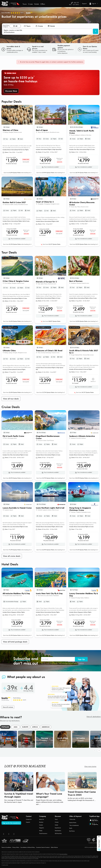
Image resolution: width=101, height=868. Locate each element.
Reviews (41, 822)
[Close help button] (99, 837)
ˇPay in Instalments (74, 825)
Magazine (42, 828)
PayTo (71, 828)
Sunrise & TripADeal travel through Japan (19, 795)
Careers (41, 825)
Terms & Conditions (79, 663)
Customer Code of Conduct (43, 847)
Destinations (58, 831)
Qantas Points (73, 823)
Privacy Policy (67, 663)
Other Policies (54, 847)
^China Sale (72, 819)
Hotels (56, 825)
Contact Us (29, 819)
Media (41, 831)
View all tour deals (11, 399)
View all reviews (8, 707)
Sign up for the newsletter (11, 823)
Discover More (11, 91)
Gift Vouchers (58, 833)
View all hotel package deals (15, 642)
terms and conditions (63, 854)
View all (94, 717)
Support (84, 4)
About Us (42, 819)
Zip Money (72, 831)
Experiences (58, 828)
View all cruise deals (12, 556)
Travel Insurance (43, 833)
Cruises (57, 822)
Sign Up (81, 659)
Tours (56, 819)
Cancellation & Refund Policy (28, 847)
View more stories (90, 767)
